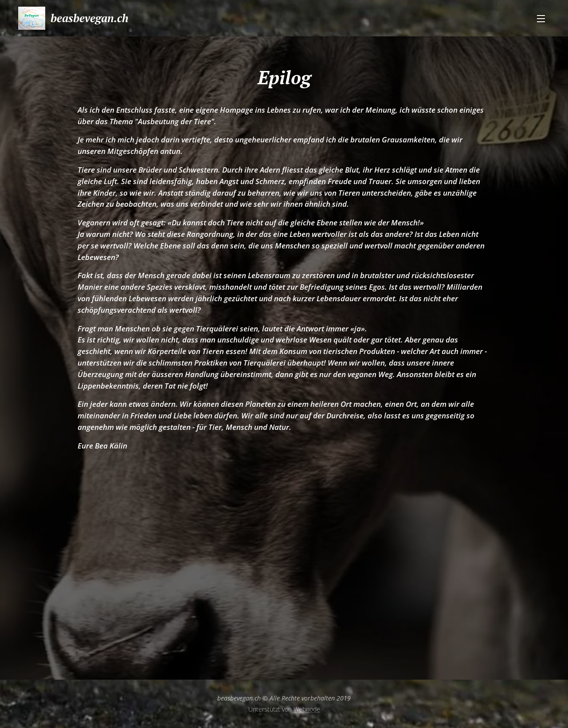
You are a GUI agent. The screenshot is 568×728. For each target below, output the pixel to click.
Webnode (307, 709)
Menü (541, 19)
